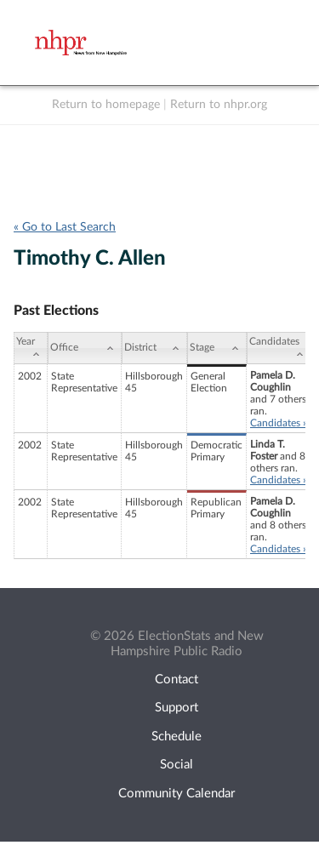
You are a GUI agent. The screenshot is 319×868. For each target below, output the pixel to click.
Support (177, 708)
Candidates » (279, 423)
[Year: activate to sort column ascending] (31, 348)
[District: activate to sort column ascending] (154, 348)
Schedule (177, 737)
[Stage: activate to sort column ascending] (217, 348)
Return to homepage (106, 105)
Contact (177, 680)
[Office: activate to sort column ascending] (85, 348)
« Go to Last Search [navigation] (65, 227)
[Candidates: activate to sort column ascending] (279, 348)
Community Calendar (177, 794)
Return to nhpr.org (219, 105)
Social (177, 765)
